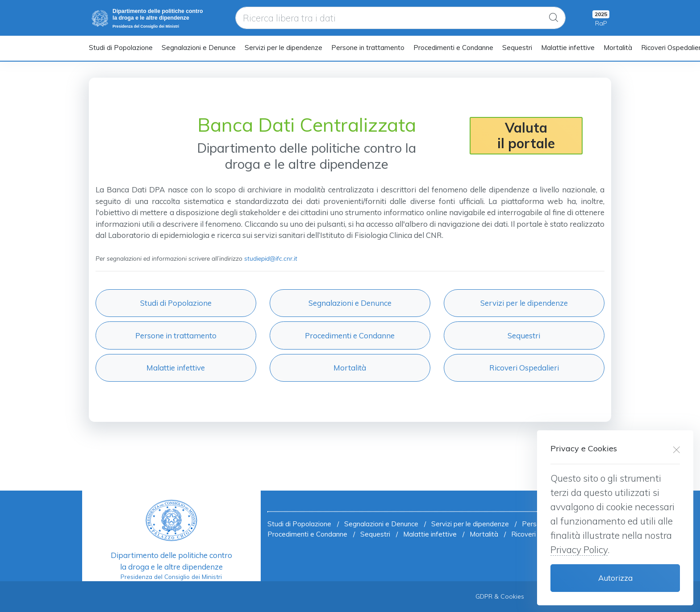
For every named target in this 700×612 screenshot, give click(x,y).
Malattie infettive (568, 48)
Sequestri (517, 48)
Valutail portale (526, 135)
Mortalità (618, 48)
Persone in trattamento (368, 48)
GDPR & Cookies (500, 596)
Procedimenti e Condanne (453, 48)
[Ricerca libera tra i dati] (400, 18)
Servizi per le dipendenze (283, 48)
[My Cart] (601, 18)
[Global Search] (554, 18)
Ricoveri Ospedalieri (524, 368)
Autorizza (615, 578)
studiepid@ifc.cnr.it (271, 258)
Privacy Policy (579, 550)
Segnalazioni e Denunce (199, 48)
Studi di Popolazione (121, 48)
